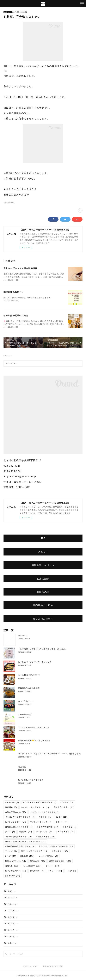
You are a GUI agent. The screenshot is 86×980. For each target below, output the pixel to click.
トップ (71, 871)
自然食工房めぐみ (16, 812)
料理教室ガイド (45, 837)
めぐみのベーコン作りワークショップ (35, 662)
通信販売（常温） (63, 807)
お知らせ (8, 12)
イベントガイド (65, 832)
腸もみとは (23, 636)
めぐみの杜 (12, 802)
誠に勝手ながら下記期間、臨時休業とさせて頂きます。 (28, 298)
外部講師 (67, 802)
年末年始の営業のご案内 (16, 316)
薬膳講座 (26, 832)
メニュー (43, 552)
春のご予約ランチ (26, 701)
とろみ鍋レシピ (25, 714)
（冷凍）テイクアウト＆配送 (45, 812)
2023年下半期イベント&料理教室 (40, 802)
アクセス (11, 851)
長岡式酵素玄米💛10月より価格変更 (34, 741)
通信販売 (45, 817)
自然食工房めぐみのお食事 (19, 827)
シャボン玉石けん (48, 856)
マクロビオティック (41, 822)
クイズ (10, 832)
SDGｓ (62, 817)
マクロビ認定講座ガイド (18, 837)
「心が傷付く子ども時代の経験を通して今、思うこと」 (43, 649)
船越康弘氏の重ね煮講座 (29, 688)
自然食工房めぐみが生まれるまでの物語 (25, 841)
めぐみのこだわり (43, 619)
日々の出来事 (32, 866)
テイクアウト (44, 832)
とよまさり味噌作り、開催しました (34, 728)
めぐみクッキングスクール (35, 807)
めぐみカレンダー (16, 822)
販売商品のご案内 (43, 605)
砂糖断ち (11, 807)
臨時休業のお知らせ (14, 292)
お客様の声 (43, 592)
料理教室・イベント (43, 565)
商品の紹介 (37, 861)
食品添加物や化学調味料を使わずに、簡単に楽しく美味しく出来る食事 (39, 846)
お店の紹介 (43, 578)
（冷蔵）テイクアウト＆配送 (20, 817)
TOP (43, 538)
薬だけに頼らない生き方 (34, 851)
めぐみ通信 (70, 827)
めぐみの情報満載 (48, 827)
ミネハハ (62, 822)
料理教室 (27, 856)
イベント (53, 866)
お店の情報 (60, 851)
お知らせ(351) (9, 203)
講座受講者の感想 (60, 861)
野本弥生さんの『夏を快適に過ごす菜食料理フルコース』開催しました (50, 754)
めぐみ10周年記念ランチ (29, 675)
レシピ (11, 856)
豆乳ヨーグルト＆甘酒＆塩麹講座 (20, 268)
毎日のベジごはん (16, 861)
